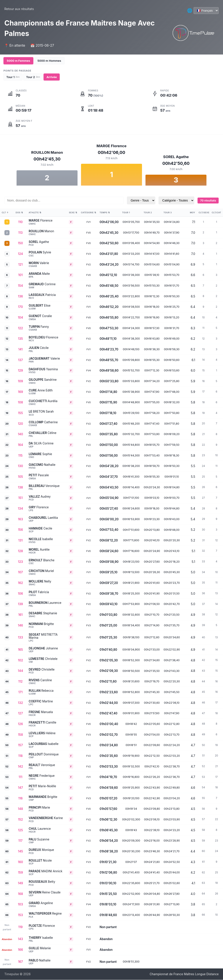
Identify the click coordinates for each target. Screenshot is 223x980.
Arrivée (52, 77)
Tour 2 (33, 77)
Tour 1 (13, 77)
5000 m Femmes (18, 61)
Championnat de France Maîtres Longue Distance (184, 974)
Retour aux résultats (19, 9)
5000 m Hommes (49, 61)
